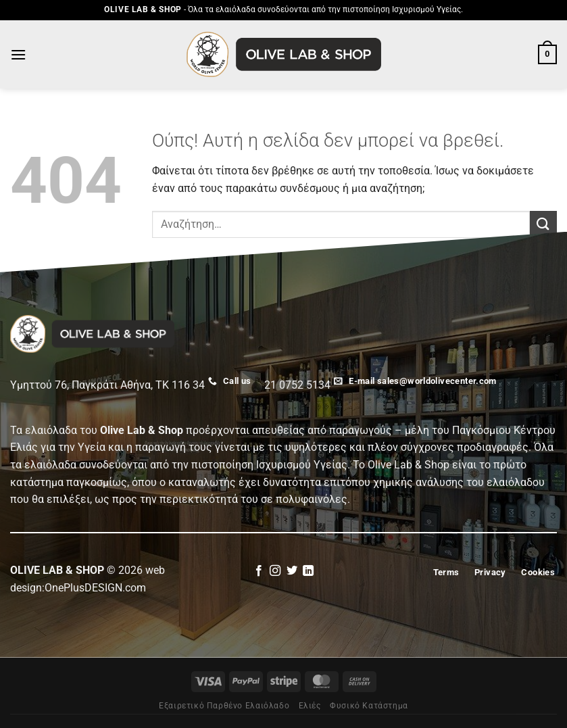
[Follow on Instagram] (275, 571)
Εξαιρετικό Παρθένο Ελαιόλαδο (224, 706)
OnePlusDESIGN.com (95, 588)
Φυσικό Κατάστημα (369, 706)
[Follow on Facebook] (259, 571)
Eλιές (310, 706)
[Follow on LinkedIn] (308, 571)
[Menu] (18, 54)
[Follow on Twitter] (292, 571)
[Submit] (543, 224)
